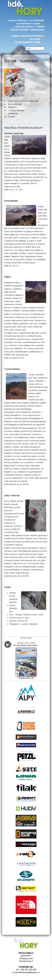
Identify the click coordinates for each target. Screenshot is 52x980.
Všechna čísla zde (26, 678)
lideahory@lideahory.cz (29, 972)
